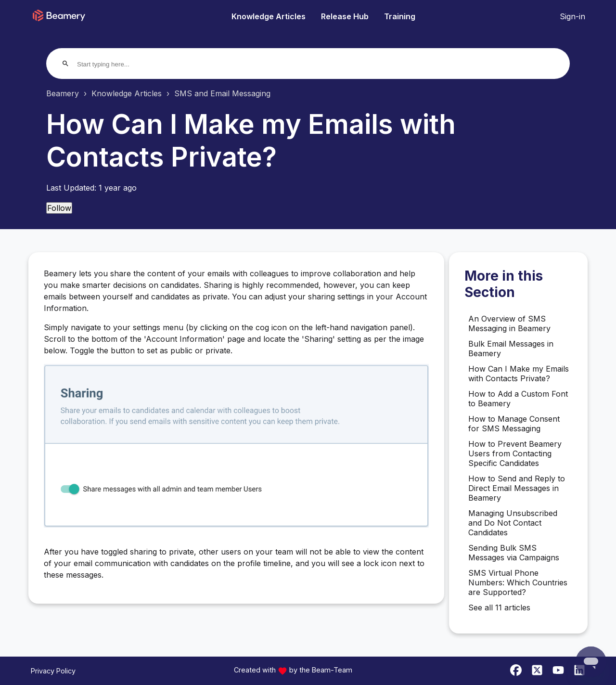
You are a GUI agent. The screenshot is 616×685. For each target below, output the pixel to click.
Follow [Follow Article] (59, 208)
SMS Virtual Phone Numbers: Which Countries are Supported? (518, 582)
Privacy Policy (53, 671)
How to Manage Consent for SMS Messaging (514, 424)
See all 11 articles (499, 607)
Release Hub (345, 16)
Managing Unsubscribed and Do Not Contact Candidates (513, 523)
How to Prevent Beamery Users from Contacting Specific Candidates (515, 453)
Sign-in (572, 16)
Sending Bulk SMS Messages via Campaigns (514, 553)
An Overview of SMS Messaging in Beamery (509, 323)
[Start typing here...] (114, 64)
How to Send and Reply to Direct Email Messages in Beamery (517, 488)
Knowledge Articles (269, 16)
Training (400, 16)
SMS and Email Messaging (222, 93)
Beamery (63, 93)
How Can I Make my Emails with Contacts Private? (519, 374)
